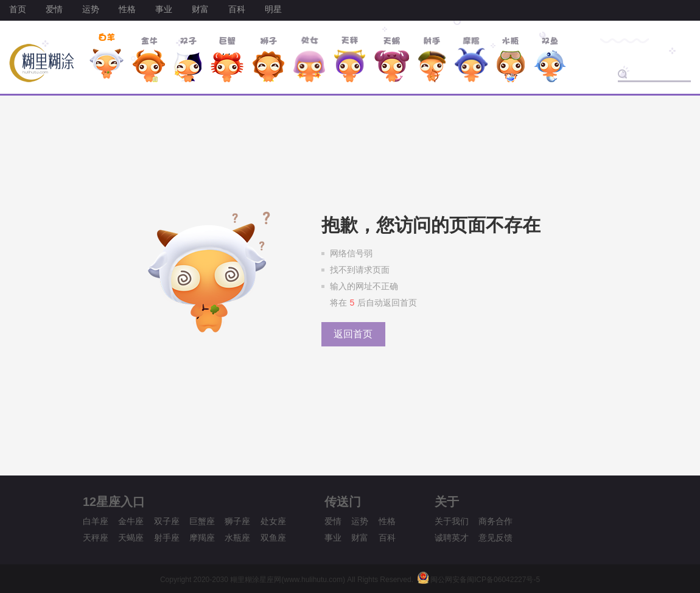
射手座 (167, 538)
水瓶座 (237, 538)
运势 (91, 9)
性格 (127, 9)
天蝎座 (131, 538)
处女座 (273, 521)
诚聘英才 (452, 538)
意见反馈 (495, 538)
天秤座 (96, 538)
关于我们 (452, 521)
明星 (273, 9)
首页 (18, 9)
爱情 (54, 9)
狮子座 (237, 521)
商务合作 (495, 521)
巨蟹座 (202, 521)
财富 (200, 9)
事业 (164, 9)
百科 (237, 9)
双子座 (167, 521)
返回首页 (353, 334)
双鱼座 (273, 538)
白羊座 (96, 521)
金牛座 (131, 521)
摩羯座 (202, 538)
